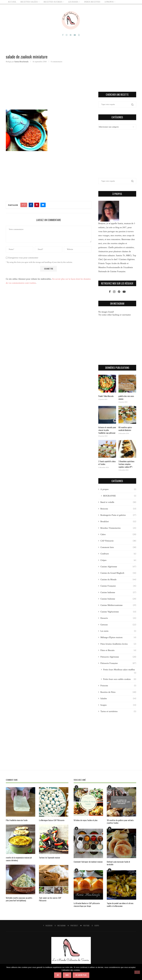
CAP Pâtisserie (118, 541)
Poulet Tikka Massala (106, 396)
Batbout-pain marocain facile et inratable (118, 863)
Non (67, 975)
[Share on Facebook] (31, 205)
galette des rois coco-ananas (126, 397)
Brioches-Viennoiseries (118, 528)
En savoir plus (81, 975)
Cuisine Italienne (118, 599)
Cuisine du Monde (118, 580)
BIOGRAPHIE (120, 496)
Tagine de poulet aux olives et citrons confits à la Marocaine (120, 905)
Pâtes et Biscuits (118, 650)
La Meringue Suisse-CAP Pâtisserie (52, 820)
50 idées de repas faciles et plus (86, 820)
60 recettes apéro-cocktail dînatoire (125, 429)
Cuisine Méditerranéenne (118, 605)
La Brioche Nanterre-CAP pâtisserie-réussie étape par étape (87, 905)
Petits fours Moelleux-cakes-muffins (120, 670)
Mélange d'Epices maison (118, 638)
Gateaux (118, 625)
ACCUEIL (12, 2)
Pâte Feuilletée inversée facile (17, 820)
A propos (118, 489)
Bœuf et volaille (118, 502)
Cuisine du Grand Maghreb (118, 573)
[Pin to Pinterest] (37, 205)
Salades (118, 699)
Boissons (118, 509)
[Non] (137, 972)
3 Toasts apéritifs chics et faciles (107, 463)
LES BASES (73, 2)
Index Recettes (92, 2)
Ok (58, 975)
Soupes (118, 705)
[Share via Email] (43, 205)
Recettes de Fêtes (118, 692)
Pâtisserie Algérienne (118, 657)
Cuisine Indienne (118, 593)
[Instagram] (67, 35)
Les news (118, 631)
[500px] (79, 35)
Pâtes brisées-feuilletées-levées (118, 644)
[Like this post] (25, 205)
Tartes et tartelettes (118, 712)
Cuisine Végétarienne (118, 612)
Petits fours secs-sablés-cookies (120, 679)
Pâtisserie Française (118, 663)
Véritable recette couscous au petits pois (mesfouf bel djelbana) (19, 899)
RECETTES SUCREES (53, 2)
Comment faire (118, 547)
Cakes (118, 534)
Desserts (118, 618)
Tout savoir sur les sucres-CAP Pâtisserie (50, 899)
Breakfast (118, 522)
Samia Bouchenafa (21, 62)
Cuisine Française (118, 586)
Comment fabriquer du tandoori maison (88, 862)
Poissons (118, 686)
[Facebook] (63, 35)
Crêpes (118, 560)
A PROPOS (109, 2)
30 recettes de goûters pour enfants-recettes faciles (121, 822)
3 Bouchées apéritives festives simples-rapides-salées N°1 (126, 464)
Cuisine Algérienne (118, 567)
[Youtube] (75, 35)
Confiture (118, 554)
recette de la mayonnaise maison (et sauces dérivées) (19, 859)
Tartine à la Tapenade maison (49, 858)
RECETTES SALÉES (29, 2)
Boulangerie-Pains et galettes (118, 515)
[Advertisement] (49, 86)
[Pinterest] (71, 35)
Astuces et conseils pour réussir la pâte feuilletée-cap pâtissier (107, 430)
